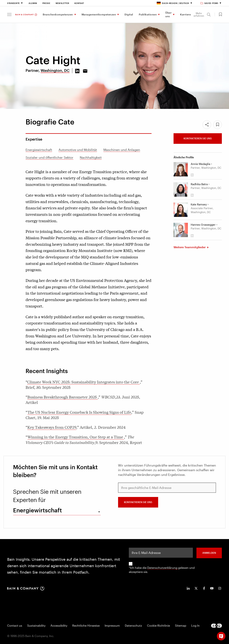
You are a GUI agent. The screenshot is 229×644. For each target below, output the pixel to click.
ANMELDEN (209, 553)
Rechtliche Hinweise (86, 625)
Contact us (15, 625)
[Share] (207, 125)
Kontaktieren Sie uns (198, 138)
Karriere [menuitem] (185, 14)
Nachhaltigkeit (91, 157)
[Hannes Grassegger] (181, 230)
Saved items (210, 3)
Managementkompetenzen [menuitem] (99, 14)
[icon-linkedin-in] (188, 588)
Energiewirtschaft (39, 150)
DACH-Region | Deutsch (173, 3)
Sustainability (36, 625)
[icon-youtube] (212, 588)
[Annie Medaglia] (181, 169)
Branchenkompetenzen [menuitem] (58, 14)
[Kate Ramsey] (181, 210)
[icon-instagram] (220, 588)
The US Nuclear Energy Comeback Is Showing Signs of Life (79, 412)
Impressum (112, 625)
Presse (46, 3)
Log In (195, 625)
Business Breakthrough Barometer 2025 (63, 397)
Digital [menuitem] (129, 14)
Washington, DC (55, 70)
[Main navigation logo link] (26, 15)
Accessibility (59, 625)
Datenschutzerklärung (163, 568)
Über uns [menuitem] (168, 14)
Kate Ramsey (199, 204)
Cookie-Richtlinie (159, 625)
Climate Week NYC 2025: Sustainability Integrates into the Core (83, 382)
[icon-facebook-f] (204, 588)
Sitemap (181, 625)
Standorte (13, 3)
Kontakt (79, 3)
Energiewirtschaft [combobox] (37, 510)
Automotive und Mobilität (78, 150)
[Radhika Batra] (181, 189)
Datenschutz (133, 625)
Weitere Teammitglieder (190, 247)
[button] (9, 15)
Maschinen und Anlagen (122, 150)
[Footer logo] (216, 626)
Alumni (33, 3)
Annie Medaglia (200, 164)
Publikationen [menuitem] (148, 14)
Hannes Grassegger (203, 225)
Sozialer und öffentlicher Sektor (49, 157)
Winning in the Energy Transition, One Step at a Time (76, 437)
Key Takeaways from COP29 (52, 427)
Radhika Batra (199, 184)
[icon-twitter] (196, 588)
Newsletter (62, 3)
